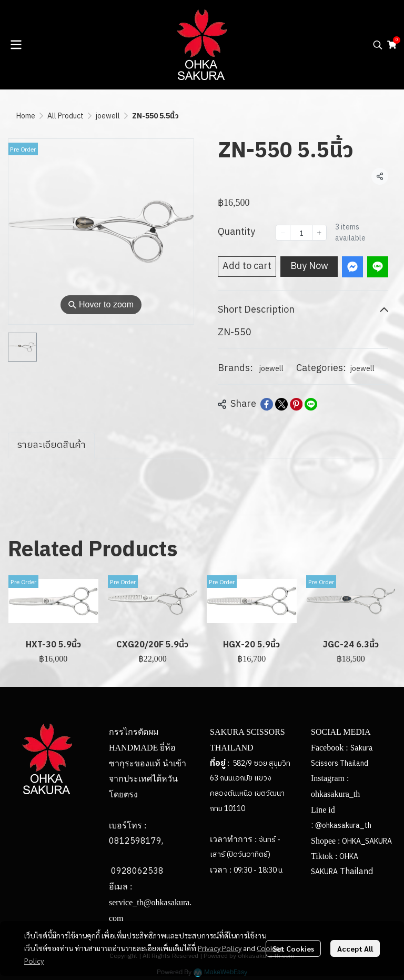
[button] (378, 45)
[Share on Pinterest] (296, 404)
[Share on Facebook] (267, 404)
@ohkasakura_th (343, 826)
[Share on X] (281, 404)
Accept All (355, 948)
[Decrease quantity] (283, 233)
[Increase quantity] (319, 233)
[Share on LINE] (311, 404)
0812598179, (136, 841)
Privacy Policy (220, 948)
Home (26, 116)
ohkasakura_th (335, 794)
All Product (65, 116)
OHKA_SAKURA (367, 841)
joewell (108, 116)
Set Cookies (293, 948)
